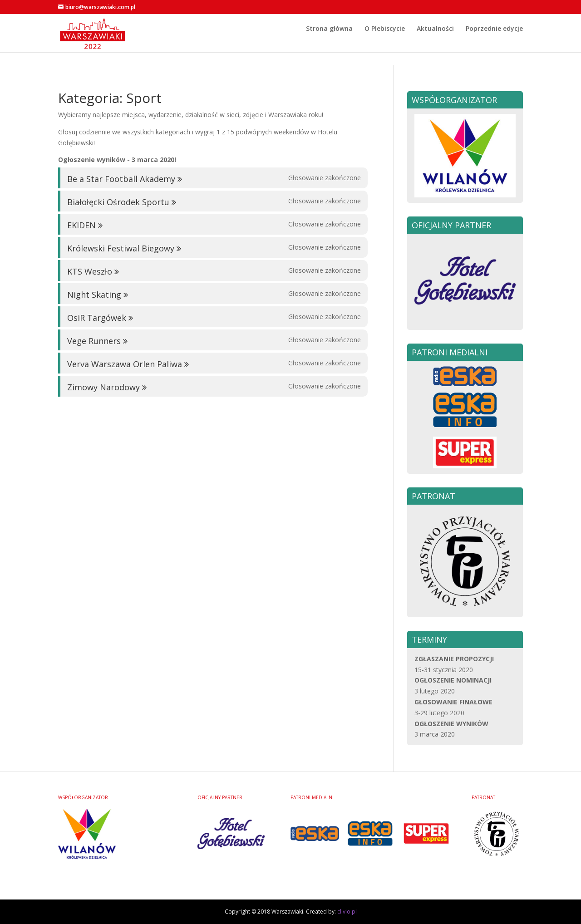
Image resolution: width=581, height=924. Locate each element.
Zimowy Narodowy (103, 387)
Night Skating (94, 295)
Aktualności (435, 42)
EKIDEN (81, 225)
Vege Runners (94, 341)
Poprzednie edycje (494, 42)
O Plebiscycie (385, 42)
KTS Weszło (90, 271)
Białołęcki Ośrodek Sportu (118, 202)
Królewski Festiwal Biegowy (121, 248)
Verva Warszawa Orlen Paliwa (125, 364)
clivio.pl (347, 912)
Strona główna (329, 42)
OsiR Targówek (97, 318)
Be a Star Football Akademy (121, 179)
